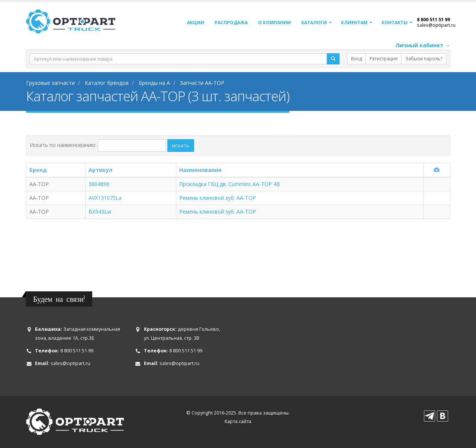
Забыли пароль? (424, 59)
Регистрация (384, 59)
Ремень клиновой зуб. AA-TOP (218, 198)
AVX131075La (105, 198)
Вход (356, 59)
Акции (196, 23)
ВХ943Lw (100, 212)
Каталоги (314, 23)
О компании (274, 23)
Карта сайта (238, 421)
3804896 (99, 184)
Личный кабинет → (423, 45)
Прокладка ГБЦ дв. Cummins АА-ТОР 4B (230, 184)
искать (181, 145)
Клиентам (354, 23)
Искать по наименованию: (63, 145)
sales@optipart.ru (436, 25)
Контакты (395, 23)
